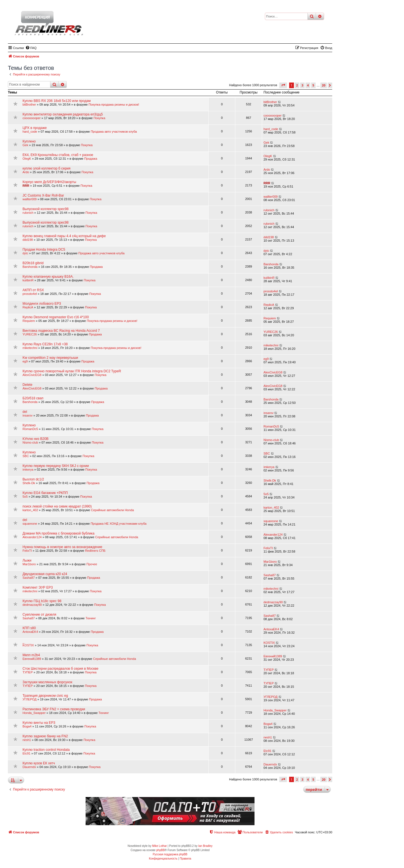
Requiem (29, 321)
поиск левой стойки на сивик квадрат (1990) (57, 506)
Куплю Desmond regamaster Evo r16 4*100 (56, 317)
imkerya (28, 469)
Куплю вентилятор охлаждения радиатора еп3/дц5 (63, 114)
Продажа (91, 159)
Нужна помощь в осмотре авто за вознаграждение (62, 547)
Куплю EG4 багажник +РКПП (45, 493)
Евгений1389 (32, 659)
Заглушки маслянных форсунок (47, 682)
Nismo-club (30, 442)
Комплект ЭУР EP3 (38, 587)
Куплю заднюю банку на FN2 (45, 736)
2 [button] (297, 85)
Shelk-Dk (29, 483)
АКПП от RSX (33, 290)
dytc (25, 253)
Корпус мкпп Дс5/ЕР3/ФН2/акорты (49, 182)
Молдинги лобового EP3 (42, 304)
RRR (26, 186)
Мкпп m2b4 (31, 655)
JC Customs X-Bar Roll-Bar (43, 195)
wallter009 (30, 199)
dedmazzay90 (32, 605)
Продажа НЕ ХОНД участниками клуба (119, 524)
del (25, 412)
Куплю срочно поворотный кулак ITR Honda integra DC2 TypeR (72, 371)
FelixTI (27, 551)
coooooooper (32, 118)
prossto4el (30, 294)
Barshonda (30, 267)
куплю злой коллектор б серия (46, 168)
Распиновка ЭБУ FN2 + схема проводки (54, 709)
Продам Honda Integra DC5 (44, 250)
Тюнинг (91, 618)
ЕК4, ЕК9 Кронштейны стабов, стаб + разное (58, 155)
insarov (27, 415)
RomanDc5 (30, 429)
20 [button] (324, 85)
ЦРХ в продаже (35, 128)
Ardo (26, 172)
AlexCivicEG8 (32, 375)
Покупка (99, 118)
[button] (283, 85)
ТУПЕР (28, 672)
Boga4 (27, 726)
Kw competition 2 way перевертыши (50, 358)
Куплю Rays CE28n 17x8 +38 (45, 344)
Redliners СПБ (95, 551)
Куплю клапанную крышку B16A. (48, 277)
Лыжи (27, 560)
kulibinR (28, 280)
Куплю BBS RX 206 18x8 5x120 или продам (57, 101)
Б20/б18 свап (33, 398)
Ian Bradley (205, 846)
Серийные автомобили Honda (112, 510)
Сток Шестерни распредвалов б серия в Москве (61, 669)
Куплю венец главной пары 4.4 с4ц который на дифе (64, 236)
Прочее (92, 564)
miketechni (30, 348)
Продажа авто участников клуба (114, 132)
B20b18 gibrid (33, 263)
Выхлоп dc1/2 (33, 479)
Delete (27, 385)
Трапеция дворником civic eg (45, 696)
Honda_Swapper (34, 713)
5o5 (25, 497)
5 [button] (313, 85)
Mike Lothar (159, 846)
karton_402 (30, 510)
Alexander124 (32, 537)
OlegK (27, 159)
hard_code (30, 132)
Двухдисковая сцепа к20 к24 (45, 574)
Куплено (29, 141)
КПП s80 (29, 628)
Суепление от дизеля (39, 615)
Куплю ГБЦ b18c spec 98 (42, 601)
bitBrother (29, 104)
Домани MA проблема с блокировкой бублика (59, 533)
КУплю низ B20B (35, 439)
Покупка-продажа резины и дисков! (114, 104)
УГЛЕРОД (30, 699)
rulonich (28, 213)
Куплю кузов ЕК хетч (39, 763)
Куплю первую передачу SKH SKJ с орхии (56, 466)
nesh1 (27, 740)
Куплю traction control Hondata (46, 750)
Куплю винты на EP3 (39, 723)
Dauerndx (29, 767)
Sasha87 (29, 578)
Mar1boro (29, 564)
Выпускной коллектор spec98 (45, 209)
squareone (30, 524)
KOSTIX (28, 645)
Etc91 (26, 753)
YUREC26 (30, 334)
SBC (26, 456)
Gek (25, 145)
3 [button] (302, 85)
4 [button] (308, 85)
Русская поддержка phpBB (170, 854)
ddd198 (28, 240)
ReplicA (28, 307)
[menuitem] (31, 48)
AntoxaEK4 (30, 632)
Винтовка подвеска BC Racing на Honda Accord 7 (61, 331)
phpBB (160, 850)
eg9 (25, 361)
